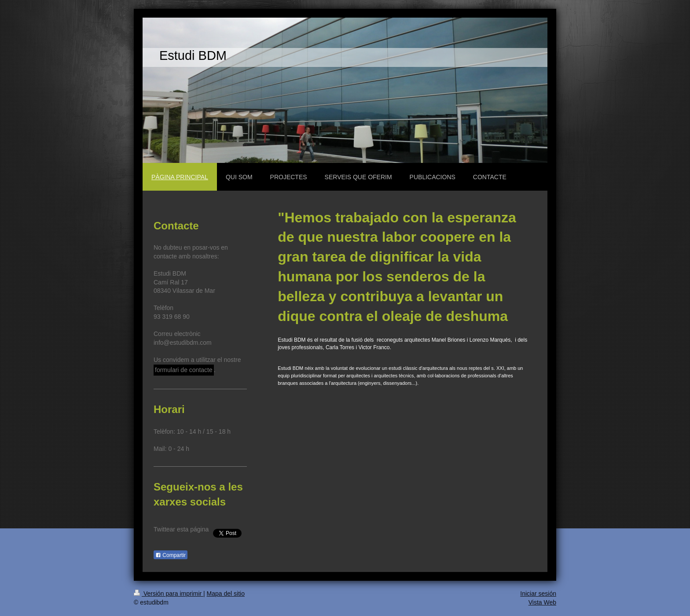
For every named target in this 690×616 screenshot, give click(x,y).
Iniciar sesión (538, 594)
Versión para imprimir (169, 594)
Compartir (171, 555)
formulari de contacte (184, 370)
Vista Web (542, 602)
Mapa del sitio (226, 594)
